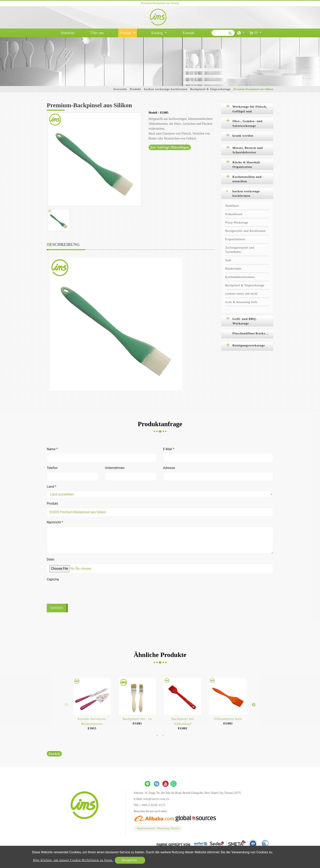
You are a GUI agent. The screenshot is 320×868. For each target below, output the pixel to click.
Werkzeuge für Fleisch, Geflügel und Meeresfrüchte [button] (250, 110)
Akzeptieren (129, 860)
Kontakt (189, 33)
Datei (51, 559)
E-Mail (169, 449)
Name (52, 449)
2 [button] (163, 735)
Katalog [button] (157, 33)
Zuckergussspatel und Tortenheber (240, 250)
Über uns (97, 33)
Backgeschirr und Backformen (246, 231)
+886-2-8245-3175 (153, 805)
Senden (57, 608)
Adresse (169, 468)
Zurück (54, 754)
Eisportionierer (235, 239)
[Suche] (223, 33)
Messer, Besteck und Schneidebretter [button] (248, 150)
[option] (95, 159)
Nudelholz (232, 206)
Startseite (68, 32)
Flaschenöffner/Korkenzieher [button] (253, 333)
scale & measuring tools (241, 302)
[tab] (247, 108)
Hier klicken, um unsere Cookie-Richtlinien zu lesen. (73, 860)
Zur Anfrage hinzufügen (170, 147)
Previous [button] (66, 705)
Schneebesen (234, 214)
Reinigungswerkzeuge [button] (249, 345)
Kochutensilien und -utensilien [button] (248, 179)
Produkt (136, 89)
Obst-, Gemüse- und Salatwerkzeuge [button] (247, 123)
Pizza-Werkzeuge (237, 223)
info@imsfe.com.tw (156, 799)
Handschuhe (233, 269)
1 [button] (157, 735)
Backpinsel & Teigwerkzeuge (211, 89)
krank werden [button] (243, 136)
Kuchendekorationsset (240, 277)
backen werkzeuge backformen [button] (246, 194)
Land (51, 487)
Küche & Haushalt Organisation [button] (246, 165)
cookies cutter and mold (241, 294)
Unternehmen (115, 468)
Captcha (53, 579)
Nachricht (55, 522)
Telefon (52, 468)
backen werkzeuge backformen (166, 89)
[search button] (229, 35)
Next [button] (254, 705)
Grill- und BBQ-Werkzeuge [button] (245, 321)
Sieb (228, 260)
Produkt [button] (126, 33)
